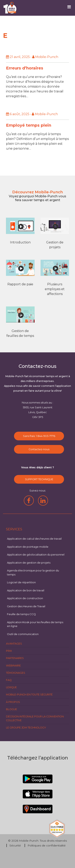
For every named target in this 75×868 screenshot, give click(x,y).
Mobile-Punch (29, 841)
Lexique (11, 687)
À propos (13, 702)
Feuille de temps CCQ (21, 614)
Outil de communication (23, 634)
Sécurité (15, 845)
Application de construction (25, 598)
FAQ (9, 680)
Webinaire (13, 666)
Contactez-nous (39, 449)
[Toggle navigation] (70, 8)
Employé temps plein (29, 125)
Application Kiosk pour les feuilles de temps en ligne (35, 624)
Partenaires (15, 658)
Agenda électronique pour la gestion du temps (33, 572)
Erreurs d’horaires (25, 68)
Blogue (11, 709)
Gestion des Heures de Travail (26, 606)
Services (14, 529)
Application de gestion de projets (29, 563)
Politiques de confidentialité (47, 845)
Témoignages (16, 673)
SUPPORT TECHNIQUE (39, 479)
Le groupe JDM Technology (26, 728)
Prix (9, 651)
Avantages (14, 644)
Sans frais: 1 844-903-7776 (39, 436)
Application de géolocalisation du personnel (36, 555)
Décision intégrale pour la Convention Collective (35, 718)
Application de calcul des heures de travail (34, 539)
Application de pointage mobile (28, 547)
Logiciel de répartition (21, 582)
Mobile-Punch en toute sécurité (29, 695)
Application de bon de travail (26, 590)
